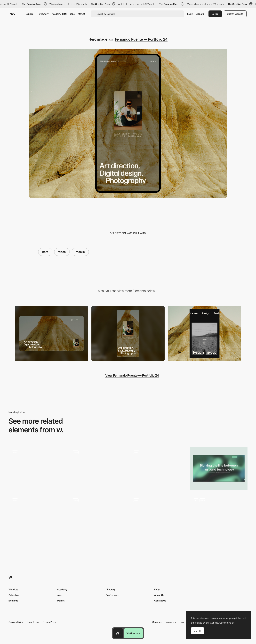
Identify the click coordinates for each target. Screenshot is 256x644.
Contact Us (160, 601)
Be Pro (215, 14)
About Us (159, 595)
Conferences (112, 595)
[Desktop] (52, 334)
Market (81, 14)
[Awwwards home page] (118, 633)
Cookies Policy (16, 622)
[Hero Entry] (37, 516)
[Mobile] (128, 334)
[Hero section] (219, 468)
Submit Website (235, 14)
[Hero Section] (158, 516)
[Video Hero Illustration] (37, 468)
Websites (13, 589)
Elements (13, 601)
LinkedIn (184, 622)
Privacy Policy (50, 622)
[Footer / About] (204, 334)
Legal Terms (33, 622)
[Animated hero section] (98, 516)
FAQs (157, 589)
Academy (59, 14)
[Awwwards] (13, 14)
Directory (44, 14)
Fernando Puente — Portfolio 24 (141, 39)
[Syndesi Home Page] (219, 516)
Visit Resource (133, 633)
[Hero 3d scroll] (158, 468)
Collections (14, 595)
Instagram (171, 622)
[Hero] (98, 468)
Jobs (72, 14)
